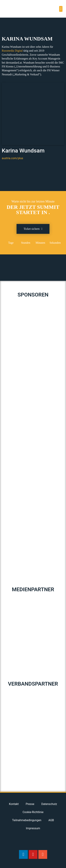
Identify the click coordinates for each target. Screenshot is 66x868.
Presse (30, 804)
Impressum (33, 828)
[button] (61, 9)
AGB (51, 820)
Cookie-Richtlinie (33, 812)
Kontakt (14, 804)
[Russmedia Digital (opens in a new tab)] (12, 51)
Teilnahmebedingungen (27, 820)
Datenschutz (49, 804)
